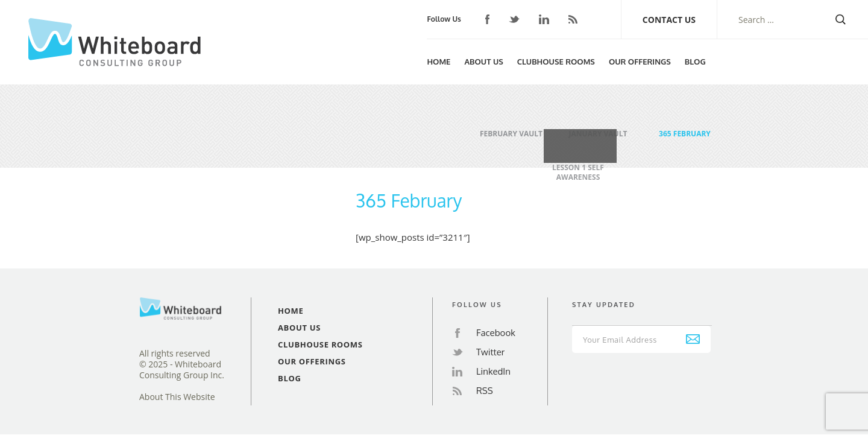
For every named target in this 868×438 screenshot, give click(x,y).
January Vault (598, 129)
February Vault (511, 129)
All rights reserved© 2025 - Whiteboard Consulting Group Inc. (182, 364)
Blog (695, 62)
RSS (573, 19)
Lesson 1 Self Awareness (578, 163)
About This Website (177, 397)
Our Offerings (640, 62)
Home (439, 62)
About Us (483, 62)
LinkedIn (544, 19)
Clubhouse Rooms (556, 62)
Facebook (488, 19)
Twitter (514, 20)
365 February (685, 129)
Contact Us (669, 20)
